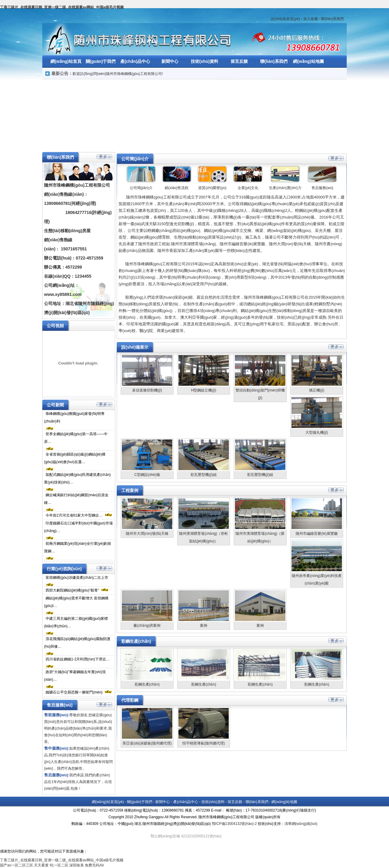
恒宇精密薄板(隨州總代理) (204, 743)
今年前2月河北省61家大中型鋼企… (74, 515)
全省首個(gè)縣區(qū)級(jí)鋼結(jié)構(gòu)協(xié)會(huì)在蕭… (75, 458)
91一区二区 (59, 865)
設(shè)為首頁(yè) (285, 19)
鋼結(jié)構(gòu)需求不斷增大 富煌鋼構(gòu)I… (76, 602)
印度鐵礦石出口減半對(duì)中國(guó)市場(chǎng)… (78, 527)
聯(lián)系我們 (332, 19)
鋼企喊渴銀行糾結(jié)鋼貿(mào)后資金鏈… (76, 499)
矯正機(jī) (317, 390)
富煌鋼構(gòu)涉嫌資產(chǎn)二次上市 (77, 578)
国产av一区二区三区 (17, 865)
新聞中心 (170, 61)
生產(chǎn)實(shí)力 (285, 188)
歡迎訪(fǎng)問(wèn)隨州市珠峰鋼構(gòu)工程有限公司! (118, 74)
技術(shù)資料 (205, 61)
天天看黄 (41, 865)
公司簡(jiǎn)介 (141, 188)
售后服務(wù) (322, 188)
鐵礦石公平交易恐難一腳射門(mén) (74, 692)
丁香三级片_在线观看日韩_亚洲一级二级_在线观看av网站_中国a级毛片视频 (62, 7)
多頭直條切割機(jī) (147, 390)
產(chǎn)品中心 (135, 61)
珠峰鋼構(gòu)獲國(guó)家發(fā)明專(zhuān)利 (74, 417)
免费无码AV (94, 865)
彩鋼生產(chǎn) (147, 684)
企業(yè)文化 (248, 188)
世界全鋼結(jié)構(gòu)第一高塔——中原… (76, 438)
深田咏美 (77, 865)
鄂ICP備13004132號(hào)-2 (234, 824)
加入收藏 (311, 19)
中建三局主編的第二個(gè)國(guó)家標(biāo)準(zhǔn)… (76, 622)
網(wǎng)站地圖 (308, 61)
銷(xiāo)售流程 (177, 188)
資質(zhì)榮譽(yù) (212, 188)
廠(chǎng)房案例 (147, 626)
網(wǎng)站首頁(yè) (108, 802)
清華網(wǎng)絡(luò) (301, 824)
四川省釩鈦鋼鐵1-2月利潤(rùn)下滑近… (78, 659)
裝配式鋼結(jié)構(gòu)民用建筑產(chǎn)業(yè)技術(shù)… (77, 478)
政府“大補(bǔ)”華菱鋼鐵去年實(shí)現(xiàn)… (75, 676)
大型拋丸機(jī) (317, 432)
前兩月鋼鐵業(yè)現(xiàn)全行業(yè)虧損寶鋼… (77, 547)
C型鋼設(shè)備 (147, 475)
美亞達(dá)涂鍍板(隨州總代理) (147, 743)
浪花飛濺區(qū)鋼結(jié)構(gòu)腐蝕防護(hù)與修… (77, 643)
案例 (204, 626)
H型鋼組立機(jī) (204, 390)
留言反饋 (239, 61)
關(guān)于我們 (101, 61)
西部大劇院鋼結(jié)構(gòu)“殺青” (72, 590)
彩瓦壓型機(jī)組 (204, 475)
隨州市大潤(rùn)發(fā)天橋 (147, 534)
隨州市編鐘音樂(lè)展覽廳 (317, 534)
